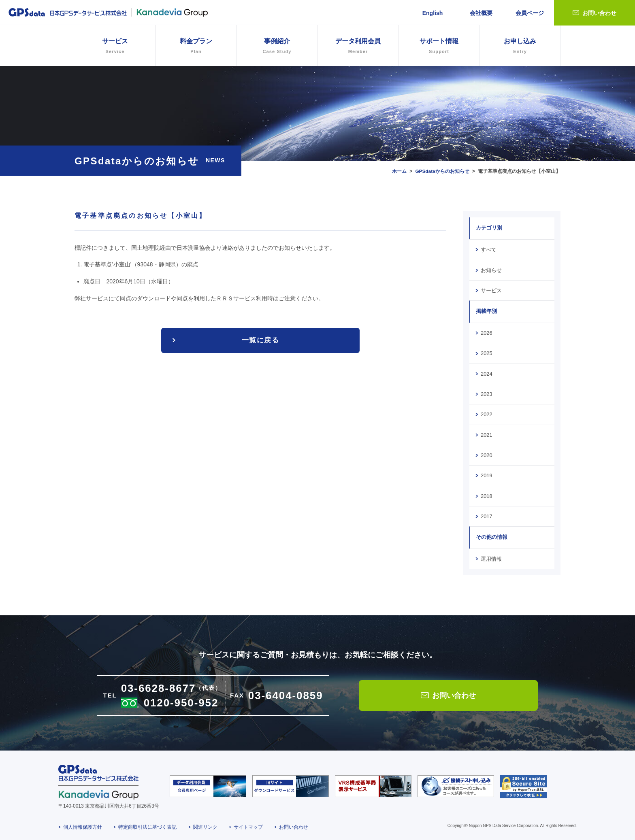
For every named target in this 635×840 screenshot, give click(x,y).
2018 (486, 494)
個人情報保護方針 (83, 825)
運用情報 (491, 557)
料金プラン (196, 47)
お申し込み (520, 47)
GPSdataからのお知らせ (442, 171)
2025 (486, 353)
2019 (486, 474)
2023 (486, 393)
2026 (486, 332)
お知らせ (491, 270)
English (433, 13)
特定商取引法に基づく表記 (147, 825)
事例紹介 (277, 47)
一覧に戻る (260, 340)
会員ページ (530, 13)
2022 (486, 413)
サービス (491, 290)
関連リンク (205, 825)
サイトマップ (248, 825)
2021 (486, 434)
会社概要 (481, 13)
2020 (486, 454)
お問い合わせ (599, 13)
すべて (489, 249)
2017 (486, 515)
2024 (486, 373)
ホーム (399, 171)
